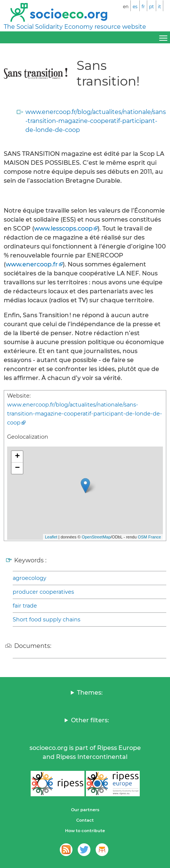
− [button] (17, 468)
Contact (85, 820)
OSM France (149, 537)
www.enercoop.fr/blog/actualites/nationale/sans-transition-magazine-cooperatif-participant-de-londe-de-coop (96, 121)
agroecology (30, 578)
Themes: (90, 693)
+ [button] (17, 457)
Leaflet (51, 537)
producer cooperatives (43, 592)
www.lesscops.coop (63, 228)
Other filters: (90, 720)
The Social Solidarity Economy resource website (75, 27)
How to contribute (85, 831)
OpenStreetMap (96, 537)
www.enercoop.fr (32, 264)
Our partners (85, 810)
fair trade (25, 606)
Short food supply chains (47, 620)
